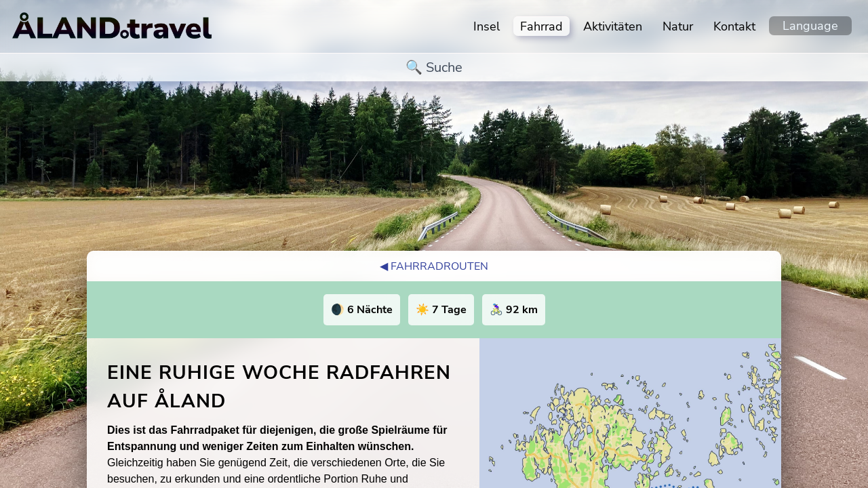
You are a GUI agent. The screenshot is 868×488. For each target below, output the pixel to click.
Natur (678, 26)
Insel (487, 26)
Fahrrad (541, 26)
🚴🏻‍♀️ (514, 310)
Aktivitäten (613, 26)
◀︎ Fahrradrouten (434, 266)
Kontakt (734, 26)
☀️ (441, 310)
